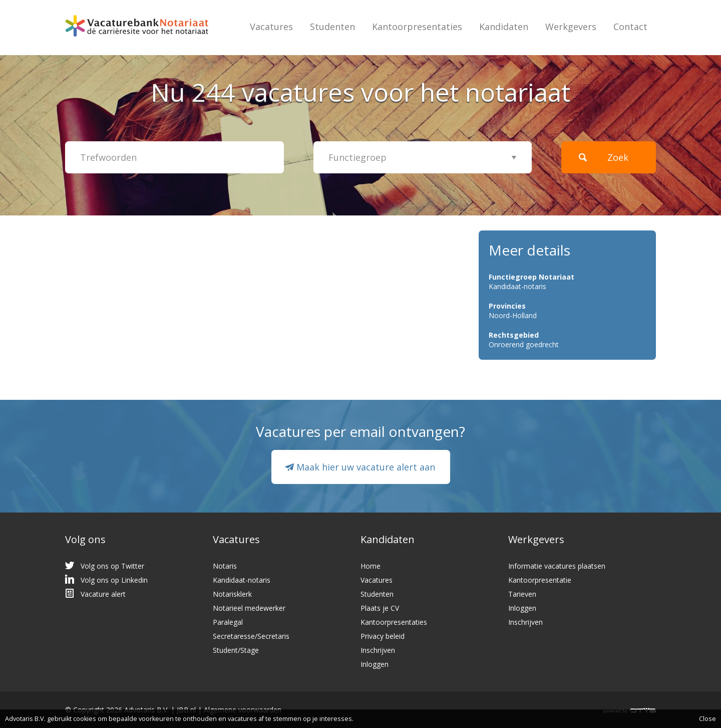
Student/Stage (236, 650)
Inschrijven (378, 650)
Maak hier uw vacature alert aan (366, 467)
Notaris (225, 566)
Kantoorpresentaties (417, 27)
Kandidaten (504, 27)
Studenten (332, 27)
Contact (630, 27)
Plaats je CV (380, 608)
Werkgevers (571, 27)
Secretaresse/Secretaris (251, 636)
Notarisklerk (232, 594)
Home (371, 566)
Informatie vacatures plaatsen (557, 566)
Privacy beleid (383, 636)
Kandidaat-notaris (242, 580)
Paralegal (228, 622)
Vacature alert (103, 594)
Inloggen (375, 664)
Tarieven (522, 594)
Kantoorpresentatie (540, 580)
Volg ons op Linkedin (114, 580)
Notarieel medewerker (249, 608)
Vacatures (271, 27)
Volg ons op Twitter (112, 566)
